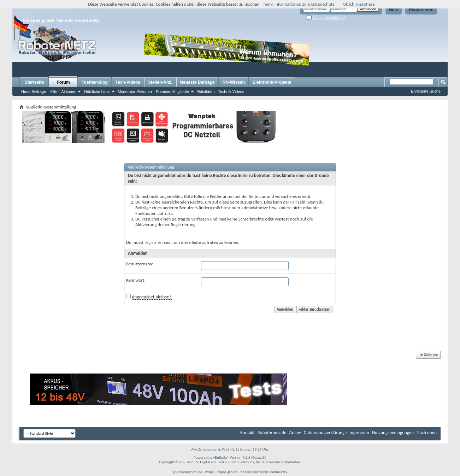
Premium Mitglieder (173, 92)
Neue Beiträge (34, 92)
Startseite (34, 82)
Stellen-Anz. (160, 82)
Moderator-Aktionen (135, 92)
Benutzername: (140, 264)
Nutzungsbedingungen (393, 432)
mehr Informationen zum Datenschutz (299, 4)
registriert (154, 242)
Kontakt (247, 432)
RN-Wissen (234, 82)
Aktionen (69, 92)
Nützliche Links (97, 92)
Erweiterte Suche (426, 91)
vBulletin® (221, 457)
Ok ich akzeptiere (359, 4)
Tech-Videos (128, 82)
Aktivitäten (206, 92)
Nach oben (427, 432)
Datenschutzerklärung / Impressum (337, 432)
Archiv (295, 432)
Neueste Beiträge (197, 82)
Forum (63, 82)
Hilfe (394, 10)
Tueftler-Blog (95, 82)
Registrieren (421, 10)
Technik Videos (231, 92)
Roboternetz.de (272, 432)
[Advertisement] (355, 55)
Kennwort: (136, 280)
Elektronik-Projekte (272, 82)
